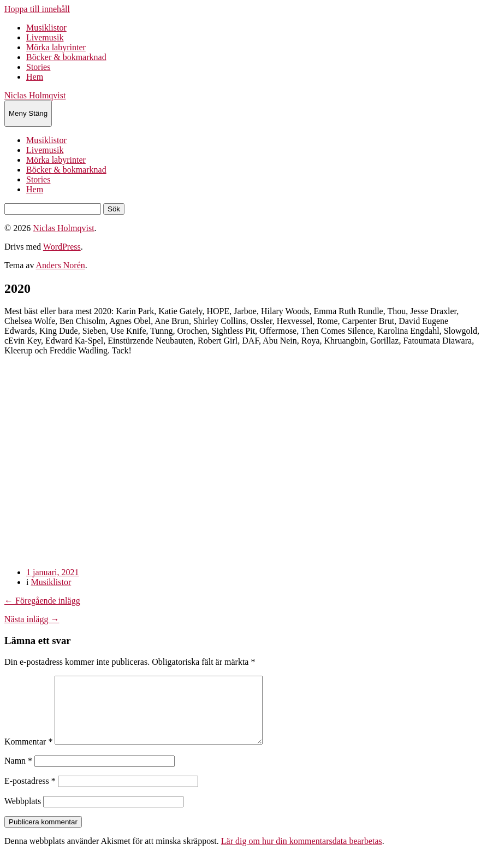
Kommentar (28, 755)
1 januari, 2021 (52, 572)
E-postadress (30, 794)
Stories (38, 67)
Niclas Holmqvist (35, 95)
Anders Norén (61, 265)
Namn (18, 774)
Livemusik (45, 37)
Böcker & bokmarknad (66, 57)
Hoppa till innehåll (37, 9)
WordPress (62, 247)
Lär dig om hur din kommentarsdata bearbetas (302, 854)
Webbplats (23, 814)
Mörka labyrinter (56, 47)
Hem (35, 77)
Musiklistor (46, 28)
